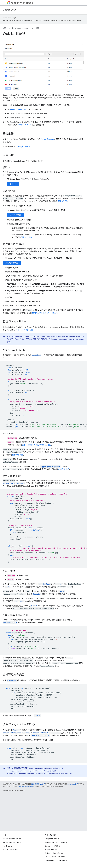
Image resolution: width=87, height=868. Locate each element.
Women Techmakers (10, 850)
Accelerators (7, 846)
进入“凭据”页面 (15, 215)
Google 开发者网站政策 (26, 786)
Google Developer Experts (12, 842)
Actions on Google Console (54, 853)
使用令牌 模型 (17, 455)
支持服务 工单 (63, 469)
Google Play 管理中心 (52, 846)
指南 (37, 28)
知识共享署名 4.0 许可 (38, 784)
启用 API (13, 184)
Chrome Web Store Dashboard (56, 860)
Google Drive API (25, 125)
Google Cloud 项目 (25, 147)
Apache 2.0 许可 (73, 784)
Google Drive (10, 10)
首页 (4, 28)
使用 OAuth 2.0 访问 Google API (45, 313)
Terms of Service (47, 139)
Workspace (22, 3)
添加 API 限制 (27, 237)
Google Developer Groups (12, 839)
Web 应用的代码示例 (24, 330)
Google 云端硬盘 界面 (18, 109)
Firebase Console (51, 850)
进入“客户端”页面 (12, 263)
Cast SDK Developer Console (55, 857)
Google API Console (52, 839)
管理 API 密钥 (63, 201)
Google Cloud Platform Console (56, 842)
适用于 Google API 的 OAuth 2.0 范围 (36, 445)
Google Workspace (15, 28)
